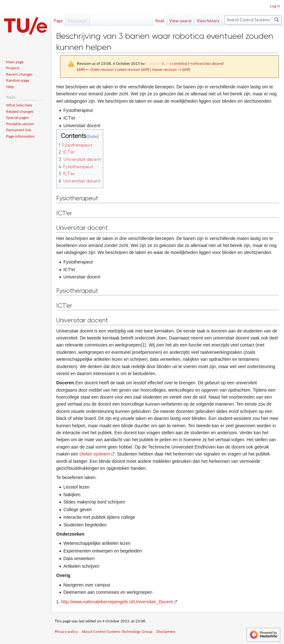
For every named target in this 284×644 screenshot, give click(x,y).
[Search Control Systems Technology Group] (253, 20)
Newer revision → (167, 69)
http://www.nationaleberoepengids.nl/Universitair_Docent (117, 602)
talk (166, 63)
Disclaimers (166, 631)
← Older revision (100, 69)
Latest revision (128, 69)
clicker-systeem (95, 454)
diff (81, 69)
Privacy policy (66, 631)
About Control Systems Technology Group (117, 631)
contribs (179, 63)
